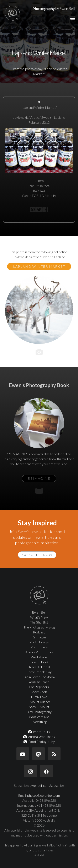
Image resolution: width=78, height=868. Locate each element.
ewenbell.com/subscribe (47, 785)
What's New (39, 617)
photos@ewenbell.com (44, 795)
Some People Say (39, 672)
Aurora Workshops (39, 737)
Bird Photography (39, 712)
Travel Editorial (39, 667)
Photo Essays (39, 642)
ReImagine (39, 637)
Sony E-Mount (39, 707)
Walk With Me (39, 717)
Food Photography (39, 741)
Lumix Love (39, 697)
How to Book (39, 662)
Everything (39, 722)
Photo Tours (39, 647)
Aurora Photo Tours (39, 652)
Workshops (39, 657)
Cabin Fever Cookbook (39, 677)
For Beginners (39, 687)
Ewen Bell (39, 612)
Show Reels (39, 692)
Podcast (39, 632)
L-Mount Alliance (39, 702)
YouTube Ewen (39, 682)
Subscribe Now (37, 555)
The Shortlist (39, 622)
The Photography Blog (39, 627)
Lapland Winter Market (39, 266)
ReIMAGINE (39, 478)
